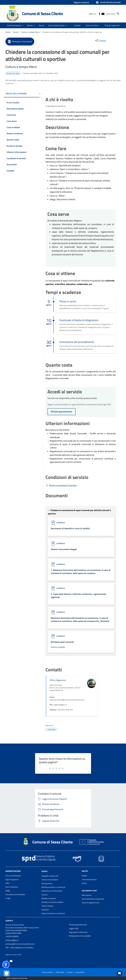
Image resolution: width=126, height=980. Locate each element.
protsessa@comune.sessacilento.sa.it (20, 944)
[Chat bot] (119, 973)
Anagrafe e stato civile (50, 876)
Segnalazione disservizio (78, 932)
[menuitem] (77, 25)
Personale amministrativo (15, 894)
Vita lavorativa (47, 883)
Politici (8, 891)
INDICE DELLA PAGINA (16, 94)
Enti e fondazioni (12, 887)
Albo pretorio (87, 895)
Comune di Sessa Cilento (43, 14)
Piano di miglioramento (91, 903)
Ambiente (45, 910)
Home (8, 32)
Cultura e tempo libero (30, 32)
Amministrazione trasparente (93, 899)
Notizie (84, 876)
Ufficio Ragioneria (58, 680)
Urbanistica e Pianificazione (52, 891)
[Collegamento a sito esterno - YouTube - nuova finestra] (103, 14)
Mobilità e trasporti (49, 898)
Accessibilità (80, 972)
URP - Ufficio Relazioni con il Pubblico (19, 948)
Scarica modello (58, 647)
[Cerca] (118, 14)
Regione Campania (81, 2)
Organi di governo (12, 879)
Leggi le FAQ (74, 928)
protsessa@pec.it (12, 940)
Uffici (7, 883)
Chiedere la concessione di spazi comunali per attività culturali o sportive (72, 32)
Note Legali (60, 972)
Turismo (45, 895)
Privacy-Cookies (47, 972)
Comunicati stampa (89, 879)
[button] (108, 3)
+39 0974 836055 (12, 936)
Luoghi (8, 898)
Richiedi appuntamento (61, 412)
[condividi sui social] (100, 40)
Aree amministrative (13, 876)
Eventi (84, 883)
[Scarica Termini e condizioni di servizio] (61, 485)
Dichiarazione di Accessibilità (80, 936)
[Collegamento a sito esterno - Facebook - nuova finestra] (99, 14)
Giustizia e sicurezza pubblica (52, 902)
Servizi (16, 32)
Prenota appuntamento (78, 925)
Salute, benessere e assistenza (53, 913)
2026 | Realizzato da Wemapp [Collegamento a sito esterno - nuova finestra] (17, 978)
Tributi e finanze (47, 906)
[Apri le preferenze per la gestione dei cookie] (7, 973)
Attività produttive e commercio (53, 887)
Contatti (9, 921)
